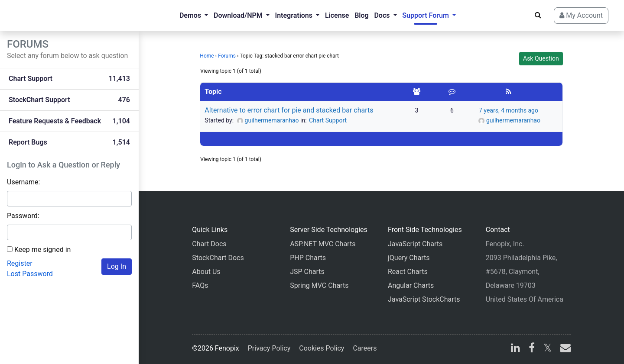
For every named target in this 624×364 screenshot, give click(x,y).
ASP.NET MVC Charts (323, 244)
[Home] (42, 16)
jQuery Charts (409, 258)
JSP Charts (307, 272)
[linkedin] (515, 349)
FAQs (200, 285)
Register (20, 263)
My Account (581, 15)
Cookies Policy (322, 348)
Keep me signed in (42, 250)
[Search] (538, 15)
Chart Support (328, 120)
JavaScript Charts (415, 244)
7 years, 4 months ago (509, 110)
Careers (365, 348)
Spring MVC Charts (319, 285)
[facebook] (532, 349)
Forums (227, 56)
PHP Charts (308, 258)
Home (207, 56)
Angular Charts (411, 285)
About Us (206, 272)
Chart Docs (209, 244)
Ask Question (541, 58)
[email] (564, 349)
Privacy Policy (269, 348)
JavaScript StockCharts (424, 299)
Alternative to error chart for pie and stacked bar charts (289, 110)
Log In (117, 266)
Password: (23, 216)
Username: (23, 182)
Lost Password (30, 274)
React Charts (408, 272)
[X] (548, 349)
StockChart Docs (218, 258)
